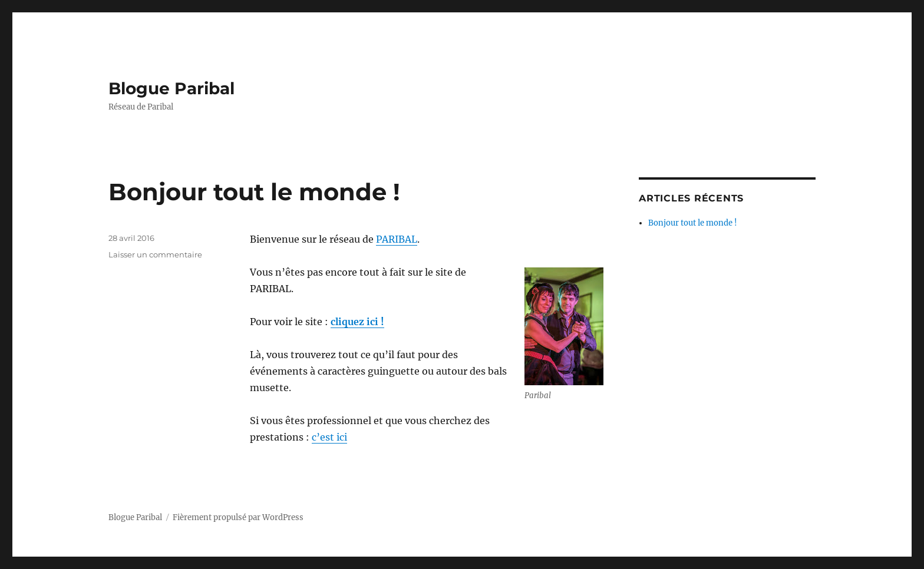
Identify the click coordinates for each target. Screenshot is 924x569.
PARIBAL (397, 239)
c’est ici (329, 437)
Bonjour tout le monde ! (254, 192)
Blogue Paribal (171, 88)
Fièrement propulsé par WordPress (238, 517)
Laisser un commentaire (155, 254)
